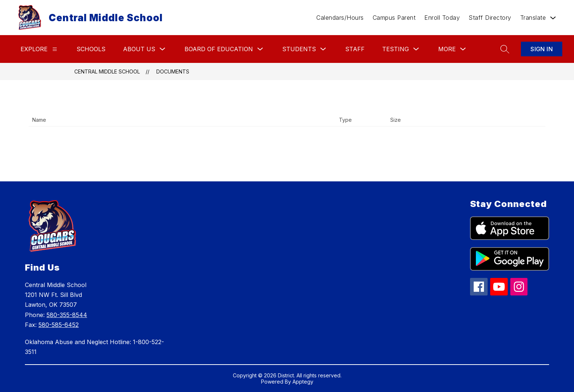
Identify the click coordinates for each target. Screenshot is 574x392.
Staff (355, 49)
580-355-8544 (67, 315)
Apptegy (303, 382)
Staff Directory (490, 18)
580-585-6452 (59, 325)
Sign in (542, 49)
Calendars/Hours (340, 18)
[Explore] (55, 49)
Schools (91, 49)
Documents (173, 71)
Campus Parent (394, 18)
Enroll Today (442, 18)
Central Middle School (107, 71)
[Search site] (505, 49)
